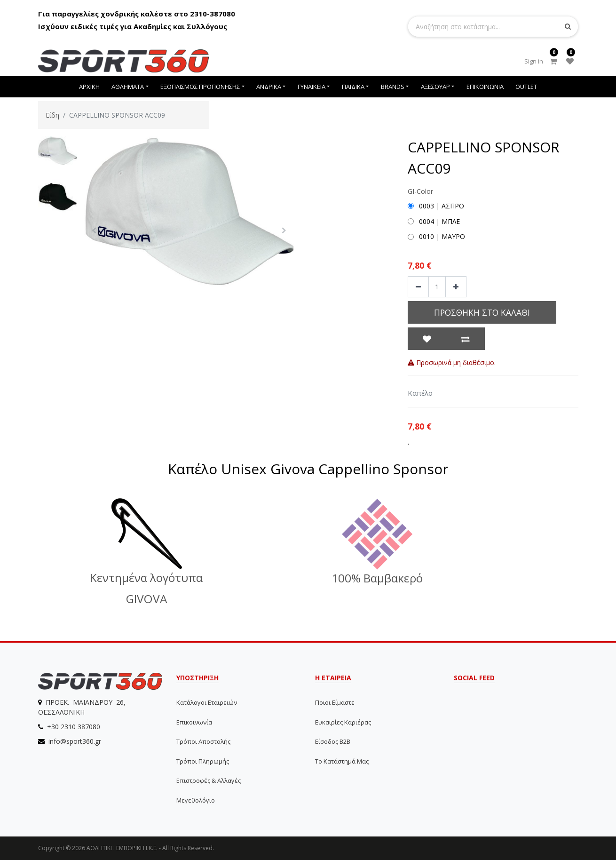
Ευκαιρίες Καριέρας (343, 722)
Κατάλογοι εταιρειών (207, 702)
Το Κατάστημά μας (342, 761)
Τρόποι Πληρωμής (203, 761)
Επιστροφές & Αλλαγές (209, 780)
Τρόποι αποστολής (203, 741)
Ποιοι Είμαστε (335, 702)
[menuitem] (89, 87)
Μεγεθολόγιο (196, 800)
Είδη (52, 115)
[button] (94, 231)
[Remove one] (418, 287)
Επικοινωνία (194, 722)
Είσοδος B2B (333, 741)
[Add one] (456, 287)
